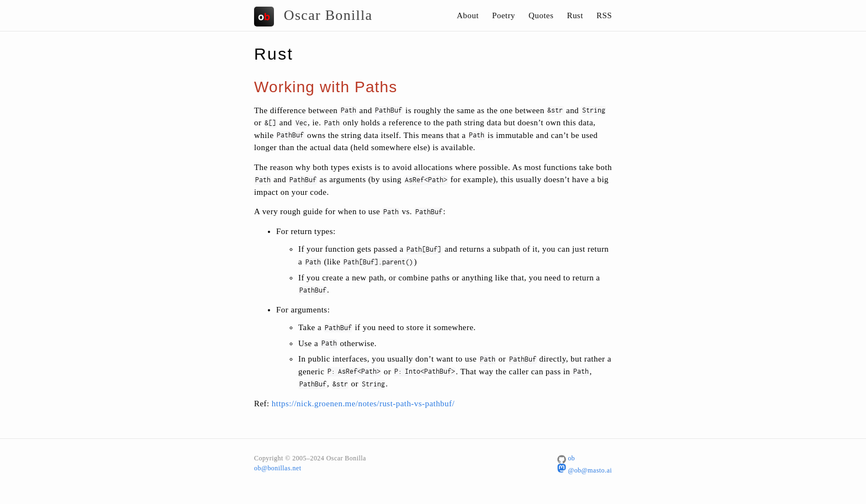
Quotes (541, 15)
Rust (575, 15)
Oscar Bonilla (313, 17)
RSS (604, 15)
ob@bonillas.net (278, 468)
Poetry (504, 15)
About (468, 15)
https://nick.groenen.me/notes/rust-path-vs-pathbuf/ (363, 404)
